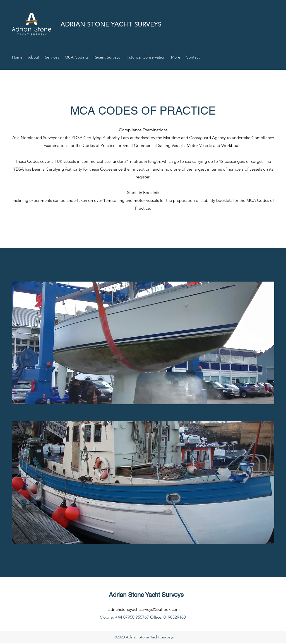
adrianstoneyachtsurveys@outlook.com (144, 609)
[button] (176, 57)
